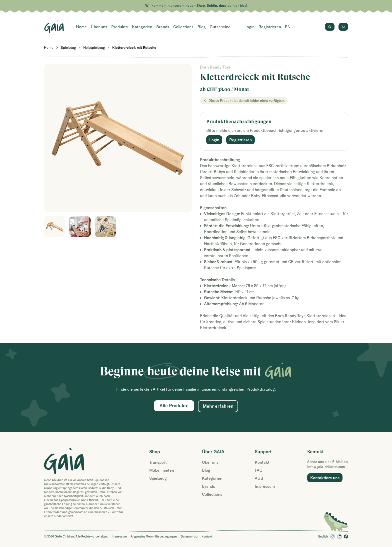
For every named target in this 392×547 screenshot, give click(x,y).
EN (288, 27)
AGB (259, 478)
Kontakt (262, 462)
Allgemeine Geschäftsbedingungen (154, 536)
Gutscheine (220, 27)
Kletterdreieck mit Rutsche (134, 48)
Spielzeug (68, 48)
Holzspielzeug (94, 48)
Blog (202, 27)
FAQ (259, 470)
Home (81, 27)
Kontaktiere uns (325, 478)
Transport (158, 462)
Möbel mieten (162, 470)
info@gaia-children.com (326, 467)
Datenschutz (189, 536)
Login (249, 27)
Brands (163, 27)
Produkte (120, 27)
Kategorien (142, 27)
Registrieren (270, 27)
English (323, 536)
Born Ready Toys (215, 67)
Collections (183, 27)
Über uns (99, 27)
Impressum (265, 486)
